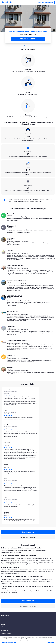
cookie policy (44, 638)
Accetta (51, 642)
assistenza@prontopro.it (7, 634)
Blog (2, 620)
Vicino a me (4, 627)
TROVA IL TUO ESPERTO (28, 39)
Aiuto (2, 618)
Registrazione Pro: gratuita (28, 537)
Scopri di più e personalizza (9, 642)
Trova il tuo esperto (28, 532)
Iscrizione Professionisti (46, 2)
